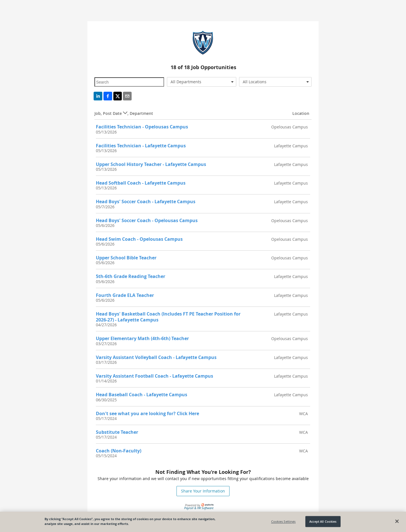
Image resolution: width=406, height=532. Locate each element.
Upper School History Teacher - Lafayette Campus (151, 164)
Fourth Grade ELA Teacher (125, 295)
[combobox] (202, 82)
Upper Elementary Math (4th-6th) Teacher (142, 338)
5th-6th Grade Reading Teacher (131, 276)
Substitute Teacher (117, 432)
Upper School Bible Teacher (126, 258)
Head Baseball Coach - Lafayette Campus (142, 395)
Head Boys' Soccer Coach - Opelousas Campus (147, 220)
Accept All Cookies (323, 521)
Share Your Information (203, 491)
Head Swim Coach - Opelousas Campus (139, 239)
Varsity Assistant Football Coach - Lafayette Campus (155, 376)
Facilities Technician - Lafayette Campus (141, 146)
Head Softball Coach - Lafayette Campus (141, 183)
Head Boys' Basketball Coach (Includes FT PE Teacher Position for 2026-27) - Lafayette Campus (168, 317)
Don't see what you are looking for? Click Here (147, 413)
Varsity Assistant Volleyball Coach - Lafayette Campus (156, 357)
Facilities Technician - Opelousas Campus (142, 127)
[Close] (397, 521)
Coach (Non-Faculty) (119, 451)
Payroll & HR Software (199, 508)
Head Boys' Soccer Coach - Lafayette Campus (146, 202)
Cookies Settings (283, 521)
